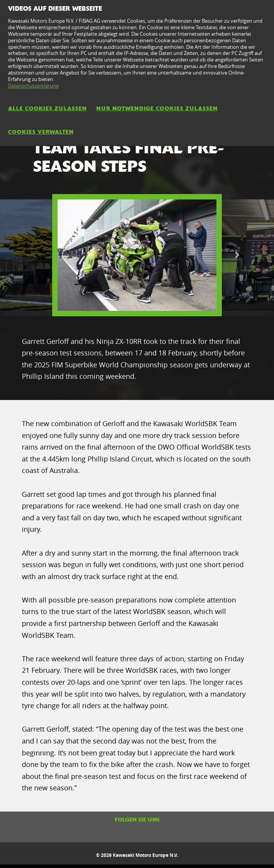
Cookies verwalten (41, 132)
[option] (137, 255)
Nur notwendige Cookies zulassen (157, 108)
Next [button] (237, 255)
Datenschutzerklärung (33, 86)
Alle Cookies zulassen (47, 108)
